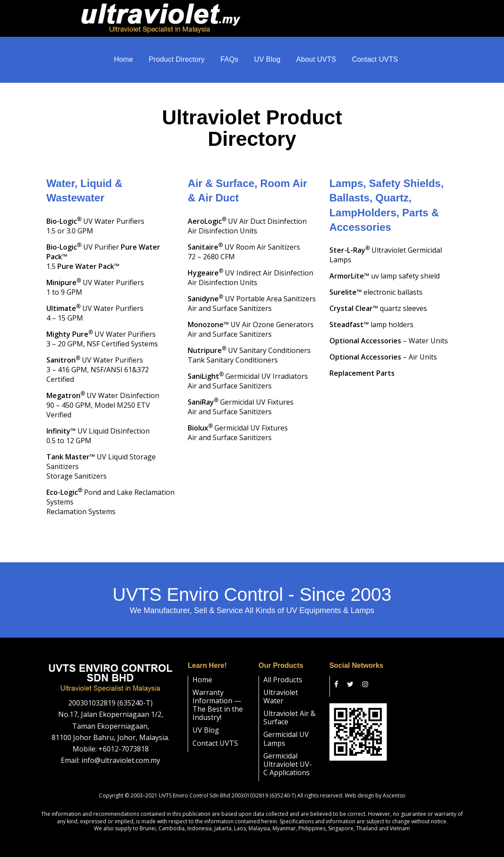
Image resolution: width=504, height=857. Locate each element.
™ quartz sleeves (378, 300)
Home (123, 61)
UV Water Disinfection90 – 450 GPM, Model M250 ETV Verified (103, 396)
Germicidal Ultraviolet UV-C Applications (288, 756)
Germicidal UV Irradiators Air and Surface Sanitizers (248, 372)
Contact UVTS (375, 61)
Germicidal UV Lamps (286, 730)
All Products (283, 671)
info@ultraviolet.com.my (121, 752)
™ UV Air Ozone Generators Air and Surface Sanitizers (251, 321)
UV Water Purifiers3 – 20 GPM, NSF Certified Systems (102, 330)
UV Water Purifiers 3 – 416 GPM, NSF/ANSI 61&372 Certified (98, 361)
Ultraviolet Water (281, 688)
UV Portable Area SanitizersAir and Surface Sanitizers (252, 295)
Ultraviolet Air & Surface (289, 709)
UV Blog (267, 61)
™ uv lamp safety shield (385, 268)
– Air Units (383, 349)
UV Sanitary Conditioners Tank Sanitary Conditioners (249, 346)
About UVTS (316, 61)
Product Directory (177, 61)
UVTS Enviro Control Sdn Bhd (194, 787)
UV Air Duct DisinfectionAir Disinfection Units (247, 217)
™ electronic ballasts (376, 284)
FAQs (229, 61)
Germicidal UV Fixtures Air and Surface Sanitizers (241, 398)
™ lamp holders (371, 316)
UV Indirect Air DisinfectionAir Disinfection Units (250, 269)
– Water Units (389, 332)
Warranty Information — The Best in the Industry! (218, 697)
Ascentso (394, 787)
